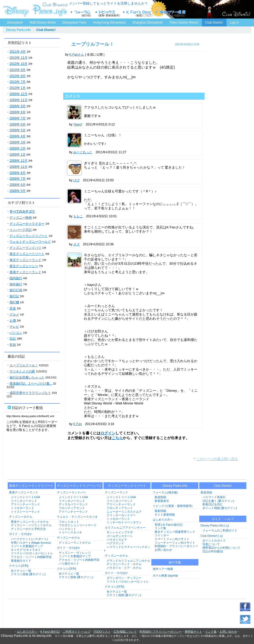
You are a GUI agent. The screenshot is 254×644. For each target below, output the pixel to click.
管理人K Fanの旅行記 (169, 525)
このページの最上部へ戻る (217, 459)
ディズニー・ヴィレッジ (75, 553)
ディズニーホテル (21, 517)
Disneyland (15, 22)
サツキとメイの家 (22, 371)
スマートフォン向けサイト (172, 539)
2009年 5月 (18, 130)
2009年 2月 (18, 148)
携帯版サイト (193, 632)
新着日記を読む (213, 504)
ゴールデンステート (120, 536)
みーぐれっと (83, 152)
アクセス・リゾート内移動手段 (31, 557)
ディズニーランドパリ (25, 248)
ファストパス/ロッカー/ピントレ (32, 553)
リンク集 (160, 528)
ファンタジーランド (24, 501)
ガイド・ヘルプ (223, 519)
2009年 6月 (18, 124)
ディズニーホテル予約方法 (28, 529)
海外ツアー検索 (163, 569)
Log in (234, 22)
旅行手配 (175, 562)
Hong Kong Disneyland (109, 22)
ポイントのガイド (214, 541)
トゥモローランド (22, 508)
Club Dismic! (214, 22)
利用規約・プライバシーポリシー (176, 546)
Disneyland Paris (74, 22)
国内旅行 (16, 278)
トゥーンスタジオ (70, 532)
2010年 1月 (18, 88)
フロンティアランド (72, 508)
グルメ (14, 314)
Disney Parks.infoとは (215, 525)
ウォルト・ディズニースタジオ (77, 517)
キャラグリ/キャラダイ (26, 550)
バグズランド (115, 543)
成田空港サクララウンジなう (30, 393)
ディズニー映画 (21, 218)
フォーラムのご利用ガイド (220, 530)
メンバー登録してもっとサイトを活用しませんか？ (108, 3)
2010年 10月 (19, 64)
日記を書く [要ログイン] (218, 501)
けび (76, 180)
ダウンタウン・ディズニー (124, 578)
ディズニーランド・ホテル (124, 564)
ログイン (108, 433)
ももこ (78, 216)
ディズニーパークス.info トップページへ (34, 9)
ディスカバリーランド (73, 504)
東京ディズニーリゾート (27, 254)
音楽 (13, 308)
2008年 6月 (18, 185)
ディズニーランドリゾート (29, 236)
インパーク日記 (21, 230)
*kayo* (78, 124)
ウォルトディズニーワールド (30, 242)
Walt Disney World (42, 21)
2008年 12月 (19, 161)
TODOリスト (102, 632)
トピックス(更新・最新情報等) (173, 506)
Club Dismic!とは (212, 536)
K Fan (78, 424)
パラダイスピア (117, 540)
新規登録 (206, 492)
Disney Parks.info (18, 30)
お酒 (13, 321)
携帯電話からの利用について (221, 548)
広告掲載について (125, 632)
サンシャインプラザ (120, 532)
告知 (13, 345)
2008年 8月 (18, 173)
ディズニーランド (116, 492)
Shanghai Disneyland (147, 22)
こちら (117, 438)
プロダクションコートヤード (78, 525)
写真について (211, 544)
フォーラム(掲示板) (165, 492)
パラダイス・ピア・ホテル (124, 568)
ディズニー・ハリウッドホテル (31, 525)
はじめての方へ (163, 520)
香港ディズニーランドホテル (30, 522)
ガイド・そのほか (21, 534)
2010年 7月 (18, 82)
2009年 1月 (18, 155)
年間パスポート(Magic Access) (31, 543)
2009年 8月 (18, 112)
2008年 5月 (18, 191)
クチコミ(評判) (19, 566)
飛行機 (14, 302)
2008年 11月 (19, 167)
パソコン (16, 333)
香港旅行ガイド (21, 561)
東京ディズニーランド (25, 260)
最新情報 (160, 511)
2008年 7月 (18, 179)
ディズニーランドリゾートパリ (79, 486)
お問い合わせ (163, 550)
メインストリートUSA (26, 497)
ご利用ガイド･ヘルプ (77, 632)
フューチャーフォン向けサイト (175, 543)
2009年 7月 (18, 118)
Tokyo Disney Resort (184, 22)
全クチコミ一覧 (21, 571)
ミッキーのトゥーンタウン (124, 522)
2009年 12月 (19, 94)
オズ (76, 244)
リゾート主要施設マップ (27, 546)
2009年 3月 (18, 142)
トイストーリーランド (25, 512)
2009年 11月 (19, 100)
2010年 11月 (19, 58)
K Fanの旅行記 (50, 632)
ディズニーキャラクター (27, 224)
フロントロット (69, 522)
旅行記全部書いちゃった (27, 377)
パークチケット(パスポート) (29, 539)
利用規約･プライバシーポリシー (161, 632)
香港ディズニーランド (25, 272)
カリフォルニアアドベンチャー (125, 528)
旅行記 (14, 296)
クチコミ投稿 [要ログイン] (28, 574)
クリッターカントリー (121, 515)
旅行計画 (16, 290)
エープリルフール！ (24, 365)
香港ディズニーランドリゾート (31, 486)
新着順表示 (162, 501)
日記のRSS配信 (213, 551)
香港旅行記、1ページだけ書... (31, 384)
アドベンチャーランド (25, 504)
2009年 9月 (18, 106)
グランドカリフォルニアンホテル (128, 561)
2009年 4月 (18, 136)
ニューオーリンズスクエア (124, 512)
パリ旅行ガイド (69, 564)
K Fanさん (77, 55)
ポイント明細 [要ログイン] (220, 508)
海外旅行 (16, 284)
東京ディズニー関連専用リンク (175, 532)
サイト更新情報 (165, 515)
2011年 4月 (18, 52)
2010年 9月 (18, 70)
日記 (13, 339)
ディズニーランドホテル (75, 543)
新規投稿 (160, 497)
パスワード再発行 (214, 497)
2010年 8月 (18, 76)
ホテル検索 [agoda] (165, 575)
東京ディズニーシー (24, 266)
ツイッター (162, 535)
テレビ (14, 327)
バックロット (67, 529)
